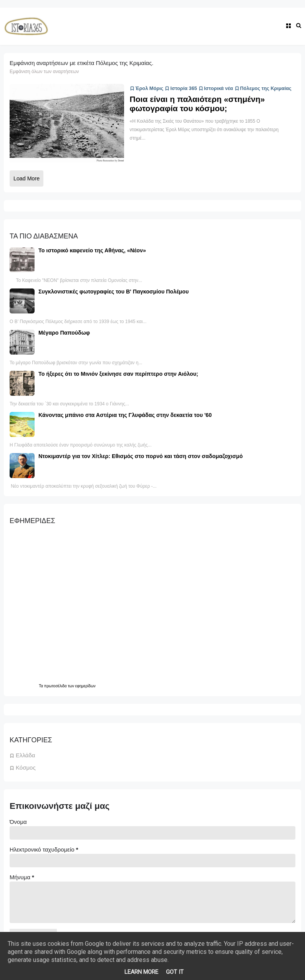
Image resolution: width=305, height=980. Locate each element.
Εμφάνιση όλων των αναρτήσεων (44, 72)
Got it (175, 972)
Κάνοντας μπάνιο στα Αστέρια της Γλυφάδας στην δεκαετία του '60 (125, 415)
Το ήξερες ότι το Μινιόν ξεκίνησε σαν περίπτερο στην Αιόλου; (118, 374)
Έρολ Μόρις (147, 88)
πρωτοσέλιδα (56, 686)
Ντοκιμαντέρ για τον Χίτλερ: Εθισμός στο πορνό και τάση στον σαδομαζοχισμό (141, 456)
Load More (27, 178)
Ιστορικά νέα (216, 88)
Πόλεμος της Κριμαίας (263, 88)
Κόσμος (26, 767)
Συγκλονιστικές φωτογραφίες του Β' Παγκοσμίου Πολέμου (114, 292)
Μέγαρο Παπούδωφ (64, 333)
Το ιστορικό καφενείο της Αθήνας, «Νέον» (92, 250)
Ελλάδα (25, 755)
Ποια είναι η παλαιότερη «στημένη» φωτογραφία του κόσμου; (197, 104)
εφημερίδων (85, 686)
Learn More (141, 972)
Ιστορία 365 (181, 88)
